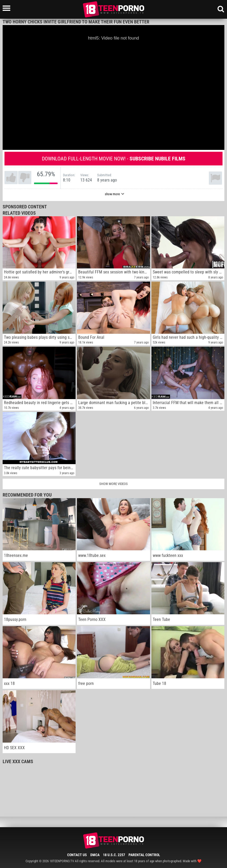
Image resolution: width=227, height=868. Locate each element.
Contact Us (77, 855)
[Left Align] (8, 8)
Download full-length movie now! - (114, 159)
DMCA (95, 855)
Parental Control (144, 855)
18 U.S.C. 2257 (114, 855)
